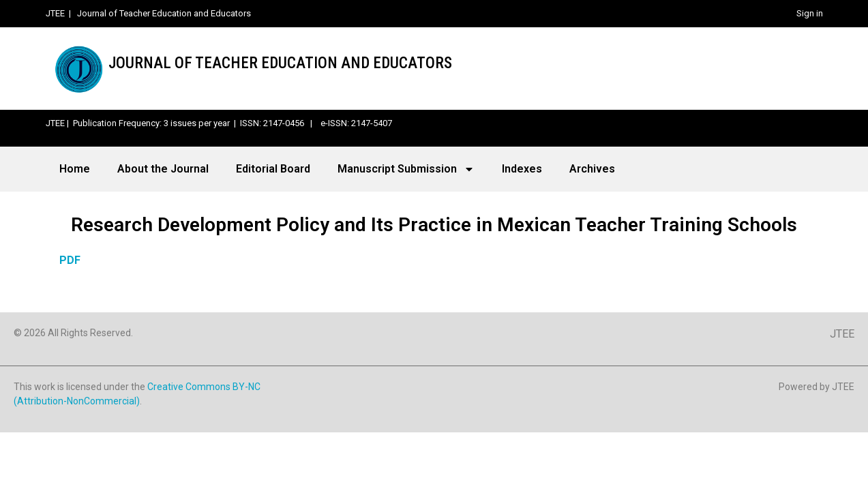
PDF (70, 260)
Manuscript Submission (406, 169)
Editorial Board (273, 169)
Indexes (522, 169)
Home (75, 169)
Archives (592, 169)
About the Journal (163, 169)
